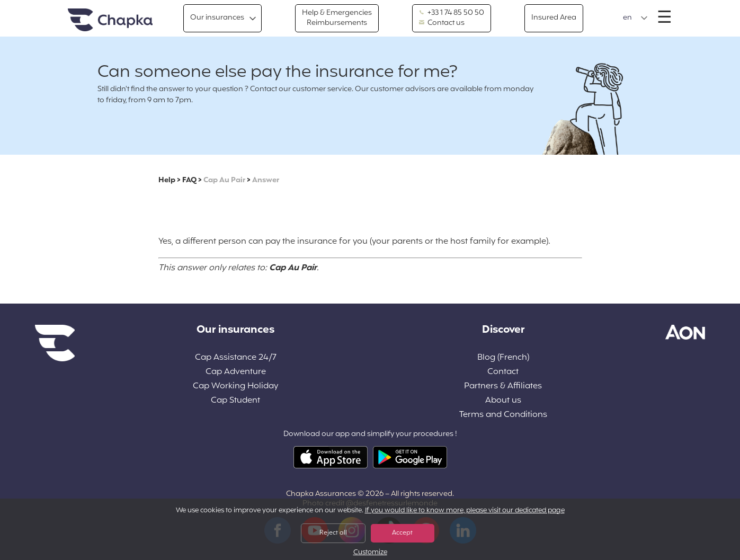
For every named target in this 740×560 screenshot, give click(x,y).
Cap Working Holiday (235, 386)
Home (110, 20)
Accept (402, 533)
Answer (266, 180)
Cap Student (235, 401)
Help (167, 180)
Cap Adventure (236, 372)
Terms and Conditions (503, 415)
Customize (370, 553)
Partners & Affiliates (503, 386)
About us (503, 401)
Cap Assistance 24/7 (236, 358)
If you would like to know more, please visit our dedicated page (465, 511)
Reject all (333, 533)
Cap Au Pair (224, 180)
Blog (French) (503, 358)
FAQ (189, 180)
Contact (503, 372)
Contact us (442, 23)
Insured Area (554, 18)
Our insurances (217, 18)
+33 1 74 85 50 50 (452, 13)
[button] (635, 18)
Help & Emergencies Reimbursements (337, 18)
